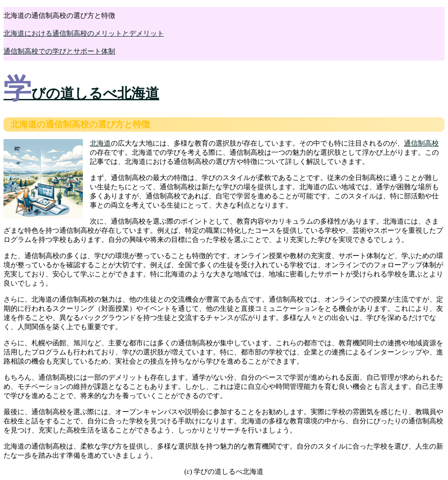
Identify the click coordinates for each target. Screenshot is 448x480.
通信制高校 (421, 143)
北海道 (100, 143)
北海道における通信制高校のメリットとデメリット (84, 33)
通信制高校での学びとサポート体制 (59, 51)
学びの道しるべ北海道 (81, 93)
